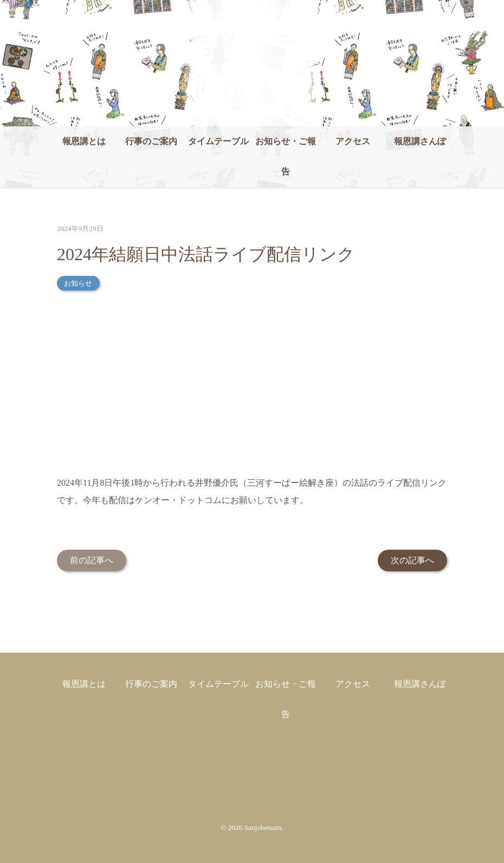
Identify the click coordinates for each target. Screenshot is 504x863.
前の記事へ (92, 560)
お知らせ (78, 283)
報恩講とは (84, 141)
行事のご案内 (151, 141)
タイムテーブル (218, 141)
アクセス (353, 141)
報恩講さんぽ (420, 141)
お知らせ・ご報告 (286, 156)
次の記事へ (412, 560)
